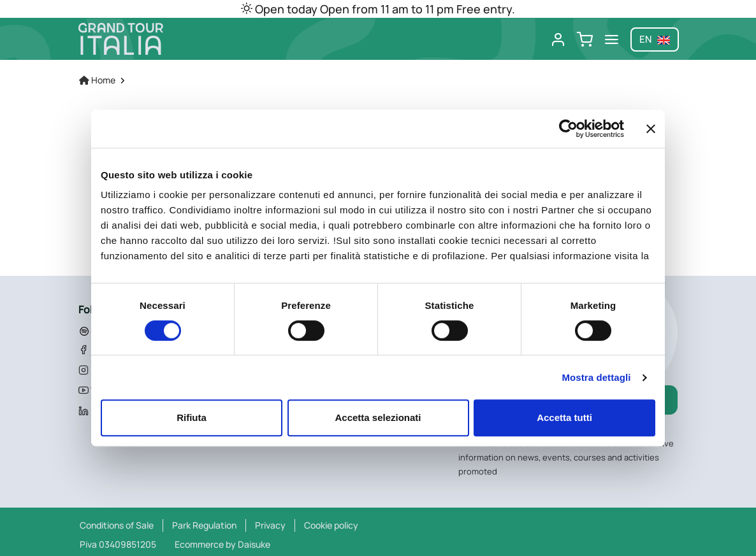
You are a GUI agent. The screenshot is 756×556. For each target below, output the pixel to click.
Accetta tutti (564, 417)
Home (97, 80)
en (655, 39)
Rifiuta (192, 417)
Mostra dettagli (596, 377)
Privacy (270, 525)
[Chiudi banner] (651, 129)
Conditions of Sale (117, 525)
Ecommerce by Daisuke (222, 544)
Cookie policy (331, 525)
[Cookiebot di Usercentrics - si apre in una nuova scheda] (568, 129)
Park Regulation (204, 525)
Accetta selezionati (378, 417)
